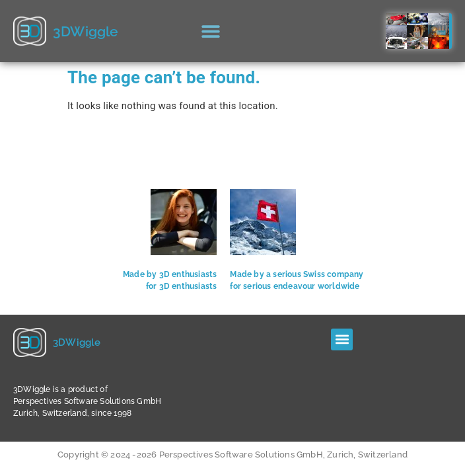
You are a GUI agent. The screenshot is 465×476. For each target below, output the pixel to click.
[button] (210, 31)
